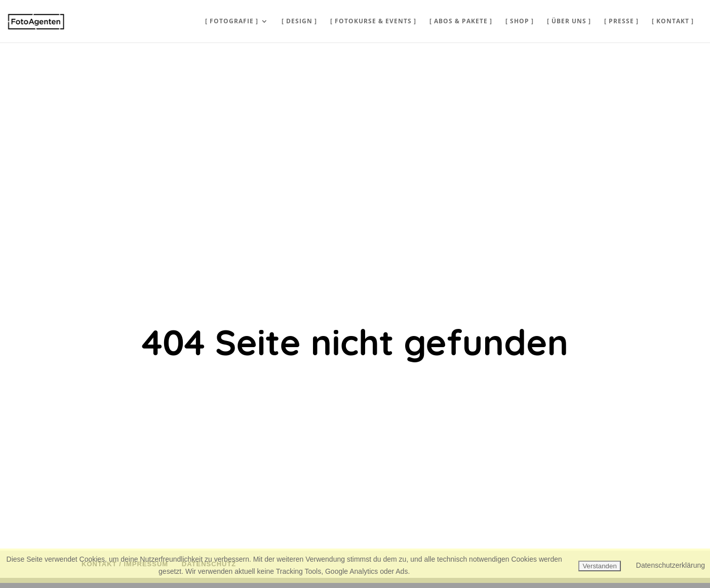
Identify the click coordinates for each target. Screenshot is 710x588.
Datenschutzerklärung (670, 565)
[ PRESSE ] (621, 22)
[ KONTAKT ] (673, 22)
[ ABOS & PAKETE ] (461, 22)
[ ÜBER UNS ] (569, 22)
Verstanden (599, 566)
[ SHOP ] (520, 22)
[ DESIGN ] (299, 22)
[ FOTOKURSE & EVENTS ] (373, 22)
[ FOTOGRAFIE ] (232, 22)
